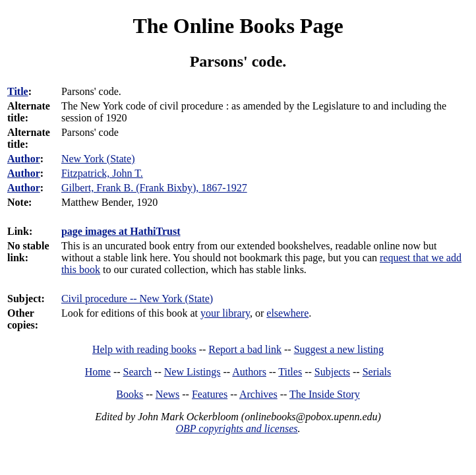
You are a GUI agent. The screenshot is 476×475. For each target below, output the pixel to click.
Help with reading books (144, 349)
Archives (258, 394)
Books (130, 394)
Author (24, 159)
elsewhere (287, 313)
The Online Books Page (238, 26)
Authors (249, 372)
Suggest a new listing (339, 349)
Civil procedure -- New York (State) (137, 299)
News (167, 394)
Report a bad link (245, 349)
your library (225, 313)
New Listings (193, 372)
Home (98, 372)
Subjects (332, 372)
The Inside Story (325, 394)
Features (210, 394)
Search (138, 372)
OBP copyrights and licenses (236, 428)
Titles (290, 372)
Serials (377, 372)
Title (18, 91)
